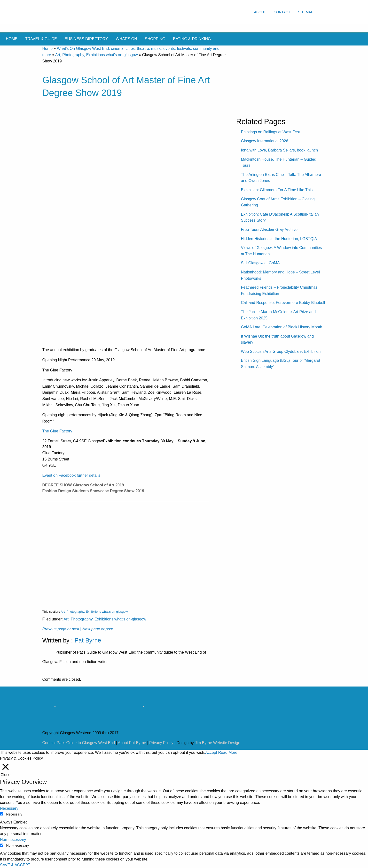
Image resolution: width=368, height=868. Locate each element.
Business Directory (86, 39)
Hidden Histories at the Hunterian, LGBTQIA (279, 239)
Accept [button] (211, 752)
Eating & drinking (192, 39)
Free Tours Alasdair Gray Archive (269, 230)
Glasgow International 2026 (265, 141)
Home (12, 39)
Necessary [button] (9, 808)
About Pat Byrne (132, 743)
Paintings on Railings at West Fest (270, 132)
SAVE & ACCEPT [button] (15, 865)
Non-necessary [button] (13, 840)
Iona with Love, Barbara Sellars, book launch (280, 150)
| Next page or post (97, 629)
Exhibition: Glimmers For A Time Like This (277, 190)
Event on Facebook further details (71, 475)
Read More (228, 752)
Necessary (14, 814)
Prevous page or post (61, 629)
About (260, 12)
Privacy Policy (161, 743)
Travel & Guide (41, 39)
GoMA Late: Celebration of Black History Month (282, 327)
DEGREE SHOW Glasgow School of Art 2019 (83, 485)
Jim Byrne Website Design (217, 743)
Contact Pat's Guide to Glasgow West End (79, 743)
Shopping (155, 39)
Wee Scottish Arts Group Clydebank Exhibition (281, 351)
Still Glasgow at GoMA (260, 263)
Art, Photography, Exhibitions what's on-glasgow (97, 55)
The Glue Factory (57, 431)
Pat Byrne (88, 640)
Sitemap (306, 12)
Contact (282, 12)
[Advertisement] (126, 552)
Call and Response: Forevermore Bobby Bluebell (283, 303)
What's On (126, 39)
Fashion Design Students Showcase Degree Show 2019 (93, 491)
